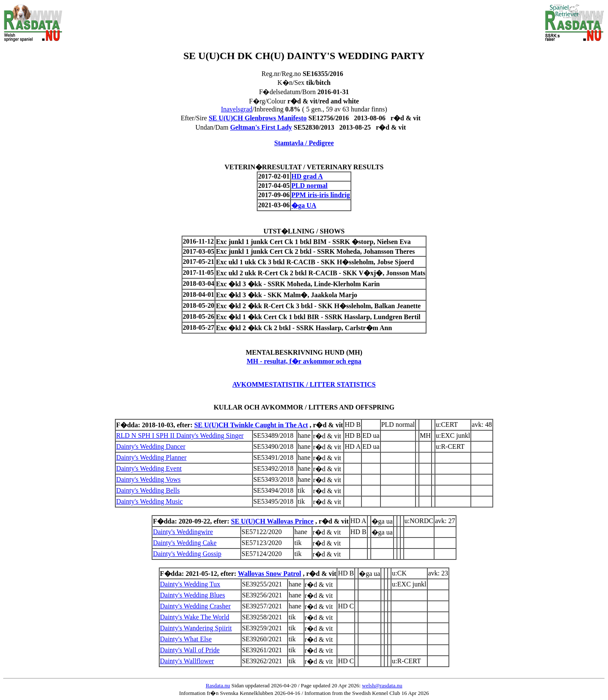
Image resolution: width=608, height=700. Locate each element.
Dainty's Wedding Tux (190, 584)
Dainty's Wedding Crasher (195, 606)
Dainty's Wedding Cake (185, 543)
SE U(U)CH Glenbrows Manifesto (258, 118)
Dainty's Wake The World (195, 617)
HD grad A (307, 176)
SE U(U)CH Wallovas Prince (272, 521)
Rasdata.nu (218, 685)
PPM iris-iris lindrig (321, 195)
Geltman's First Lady (261, 127)
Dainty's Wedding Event (149, 468)
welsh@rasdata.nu (382, 685)
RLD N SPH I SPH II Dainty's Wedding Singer (180, 435)
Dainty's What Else (186, 639)
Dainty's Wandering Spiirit (196, 628)
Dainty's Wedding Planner (151, 457)
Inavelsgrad (237, 109)
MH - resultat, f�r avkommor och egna (304, 361)
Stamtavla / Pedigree (304, 143)
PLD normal (309, 186)
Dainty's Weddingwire (183, 532)
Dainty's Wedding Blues (193, 595)
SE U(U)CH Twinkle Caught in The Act (251, 425)
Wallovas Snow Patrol (269, 574)
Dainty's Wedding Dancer (151, 446)
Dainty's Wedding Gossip (187, 554)
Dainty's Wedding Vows (148, 479)
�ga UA (304, 205)
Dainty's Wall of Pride (190, 650)
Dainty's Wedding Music (149, 501)
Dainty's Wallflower (187, 661)
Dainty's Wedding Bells (148, 490)
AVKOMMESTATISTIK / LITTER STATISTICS (304, 384)
